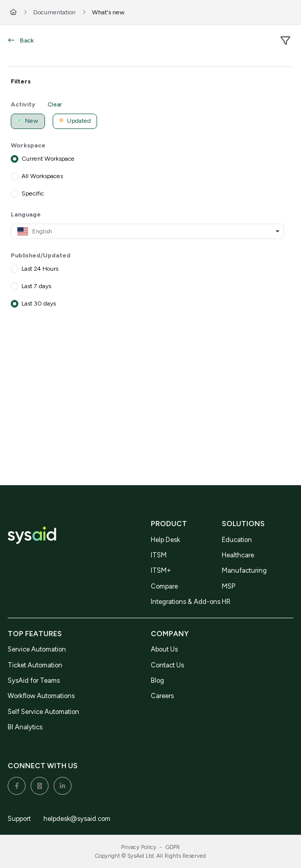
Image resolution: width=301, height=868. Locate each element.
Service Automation (37, 649)
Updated (75, 121)
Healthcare (238, 555)
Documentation (54, 12)
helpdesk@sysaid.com (77, 819)
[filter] (285, 41)
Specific (33, 193)
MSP (228, 586)
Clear (55, 104)
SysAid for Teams (34, 680)
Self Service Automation (43, 712)
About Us (164, 649)
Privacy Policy (139, 847)
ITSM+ (161, 570)
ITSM (159, 555)
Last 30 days (39, 303)
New (28, 121)
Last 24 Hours (40, 268)
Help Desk (165, 540)
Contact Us (167, 665)
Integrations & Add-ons (186, 602)
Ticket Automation (35, 665)
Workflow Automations (41, 696)
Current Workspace (48, 158)
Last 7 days (36, 286)
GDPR (173, 847)
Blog (157, 680)
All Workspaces (42, 175)
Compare (164, 586)
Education (237, 540)
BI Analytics (25, 727)
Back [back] (21, 40)
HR (226, 602)
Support (19, 819)
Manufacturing (244, 570)
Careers (162, 696)
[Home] (13, 13)
